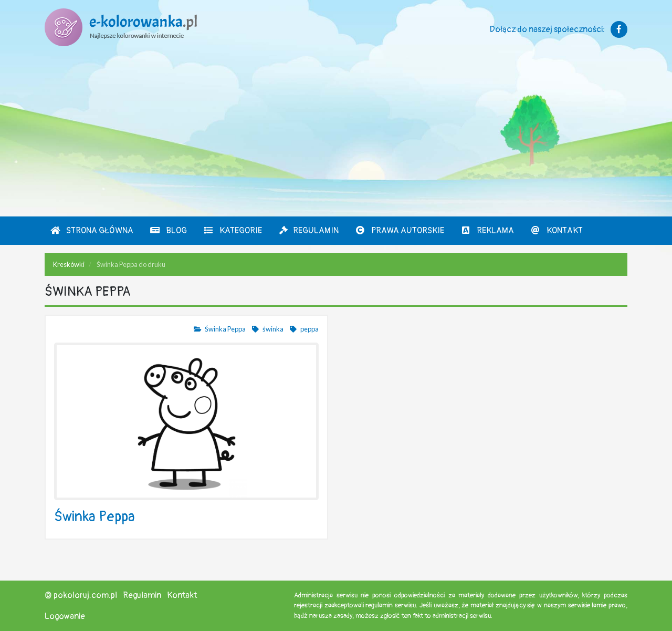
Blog (168, 231)
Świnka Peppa (219, 329)
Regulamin (308, 231)
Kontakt (556, 231)
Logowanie (65, 616)
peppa (304, 329)
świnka (267, 329)
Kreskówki (69, 264)
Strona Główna (92, 231)
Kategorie (233, 231)
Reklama (487, 231)
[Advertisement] (336, 138)
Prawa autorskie (400, 231)
